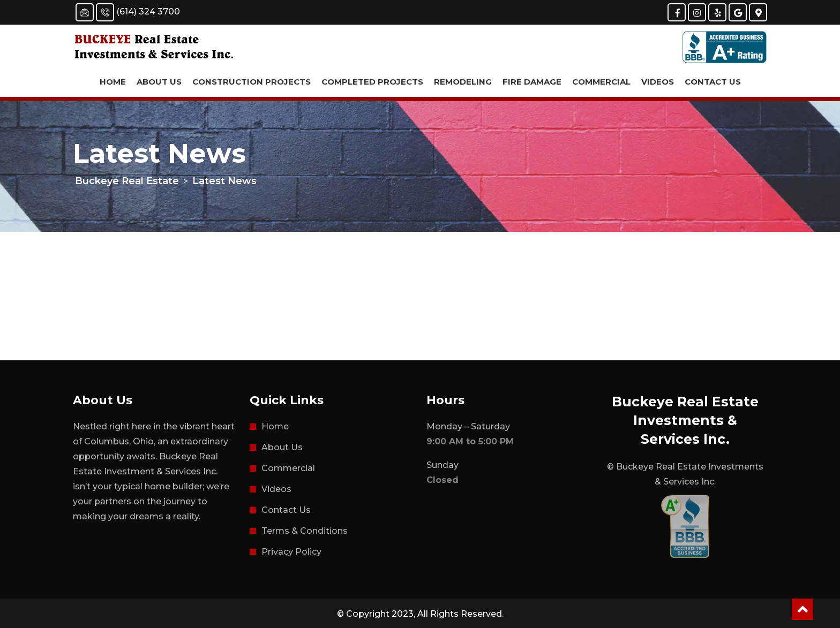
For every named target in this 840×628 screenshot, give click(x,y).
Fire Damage (532, 82)
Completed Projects (372, 82)
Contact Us (713, 82)
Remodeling (463, 82)
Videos (658, 82)
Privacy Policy (291, 552)
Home (113, 82)
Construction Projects (252, 82)
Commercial (601, 82)
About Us (159, 82)
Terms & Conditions (305, 531)
